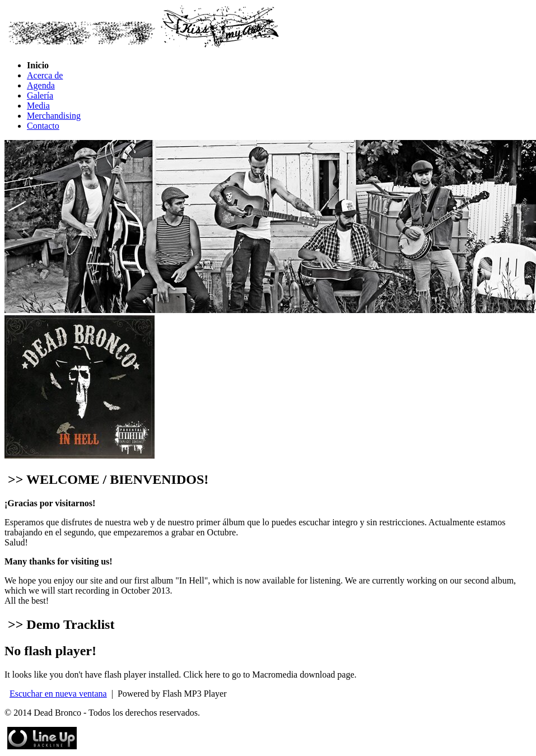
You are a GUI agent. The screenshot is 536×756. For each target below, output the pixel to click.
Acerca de (45, 75)
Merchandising (54, 116)
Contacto (43, 126)
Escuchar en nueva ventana (58, 694)
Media (38, 106)
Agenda (41, 85)
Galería (40, 95)
